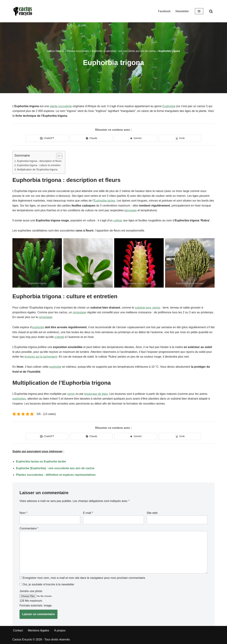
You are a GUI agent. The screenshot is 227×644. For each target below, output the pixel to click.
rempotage (80, 312)
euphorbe (38, 327)
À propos (60, 630)
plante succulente (61, 106)
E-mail (88, 513)
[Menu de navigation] (199, 11)
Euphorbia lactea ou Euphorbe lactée (41, 461)
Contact (18, 630)
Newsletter (182, 11)
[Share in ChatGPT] (47, 138)
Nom (23, 513)
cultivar (118, 220)
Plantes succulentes (78, 51)
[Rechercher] (211, 11)
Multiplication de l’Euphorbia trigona (37, 170)
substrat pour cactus (148, 308)
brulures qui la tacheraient (41, 357)
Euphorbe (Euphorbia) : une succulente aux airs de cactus (124, 51)
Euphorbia (169, 106)
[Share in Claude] (91, 138)
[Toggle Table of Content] (58, 156)
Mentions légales (38, 630)
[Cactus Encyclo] (24, 11)
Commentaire (29, 528)
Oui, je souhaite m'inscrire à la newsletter (47, 584)
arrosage (131, 210)
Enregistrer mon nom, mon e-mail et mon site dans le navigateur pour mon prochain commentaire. (84, 578)
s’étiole (59, 337)
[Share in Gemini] (136, 138)
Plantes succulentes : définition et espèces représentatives (56, 475)
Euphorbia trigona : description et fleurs (39, 161)
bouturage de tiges (96, 394)
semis (71, 394)
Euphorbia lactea (104, 201)
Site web (152, 513)
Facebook (164, 11)
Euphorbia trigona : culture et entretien (39, 165)
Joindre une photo (31, 591)
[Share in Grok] (180, 138)
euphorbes (19, 399)
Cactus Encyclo (56, 51)
